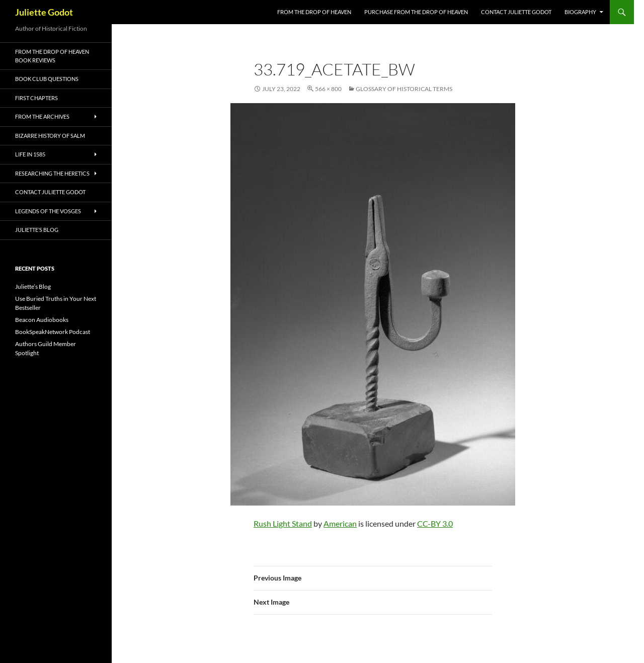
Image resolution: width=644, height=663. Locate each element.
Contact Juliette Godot (516, 12)
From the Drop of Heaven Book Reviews (52, 56)
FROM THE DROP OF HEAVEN (314, 12)
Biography (580, 12)
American (340, 523)
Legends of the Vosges (48, 211)
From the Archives (42, 116)
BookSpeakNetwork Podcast (53, 332)
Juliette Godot (44, 12)
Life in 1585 (30, 154)
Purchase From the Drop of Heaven (416, 12)
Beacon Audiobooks (42, 320)
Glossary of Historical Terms (404, 89)
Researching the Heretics (52, 173)
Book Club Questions (47, 79)
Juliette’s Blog (37, 230)
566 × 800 (328, 89)
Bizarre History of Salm (50, 136)
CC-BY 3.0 (435, 523)
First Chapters (36, 98)
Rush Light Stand (283, 523)
